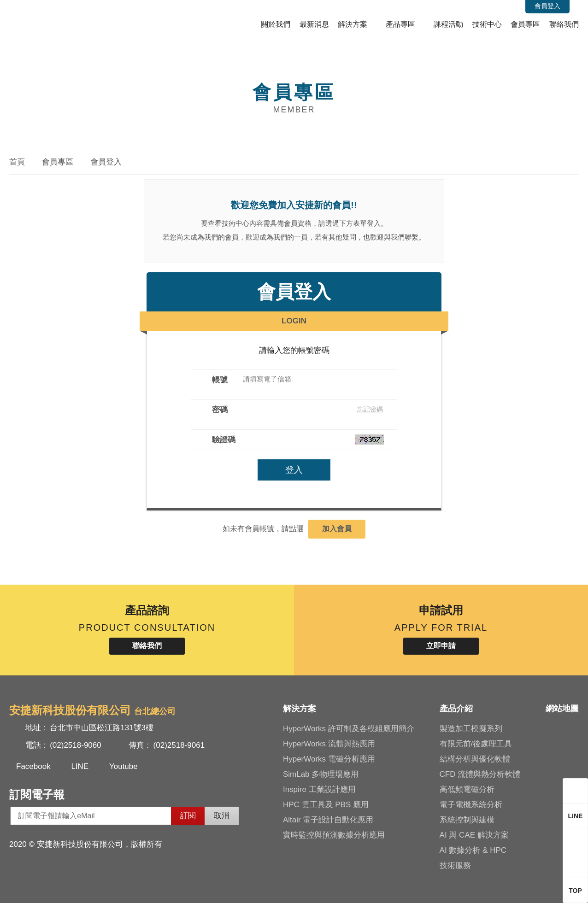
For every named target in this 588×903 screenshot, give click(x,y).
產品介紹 (456, 709)
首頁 (17, 162)
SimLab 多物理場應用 (321, 774)
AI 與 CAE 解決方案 (474, 835)
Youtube (123, 766)
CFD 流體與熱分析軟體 (480, 774)
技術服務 (455, 865)
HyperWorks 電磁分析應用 (329, 759)
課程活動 (448, 24)
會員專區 (525, 24)
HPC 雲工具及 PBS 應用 (326, 805)
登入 (294, 470)
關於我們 (276, 24)
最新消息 (314, 24)
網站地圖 (562, 709)
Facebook (33, 766)
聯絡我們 (564, 24)
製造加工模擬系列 (471, 729)
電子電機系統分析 (471, 805)
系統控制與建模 (467, 820)
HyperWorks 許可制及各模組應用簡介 (349, 729)
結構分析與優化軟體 (475, 759)
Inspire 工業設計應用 (319, 789)
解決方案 (353, 24)
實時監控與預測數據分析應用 (334, 835)
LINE (80, 766)
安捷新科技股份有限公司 (71, 20)
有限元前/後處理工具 (476, 744)
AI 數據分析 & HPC (473, 850)
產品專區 (400, 24)
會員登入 (547, 6)
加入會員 (337, 529)
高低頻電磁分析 (467, 789)
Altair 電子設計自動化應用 (328, 820)
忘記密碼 (371, 409)
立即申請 (441, 646)
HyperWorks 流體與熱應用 (329, 744)
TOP (575, 891)
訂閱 (188, 816)
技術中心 (487, 24)
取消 (222, 816)
